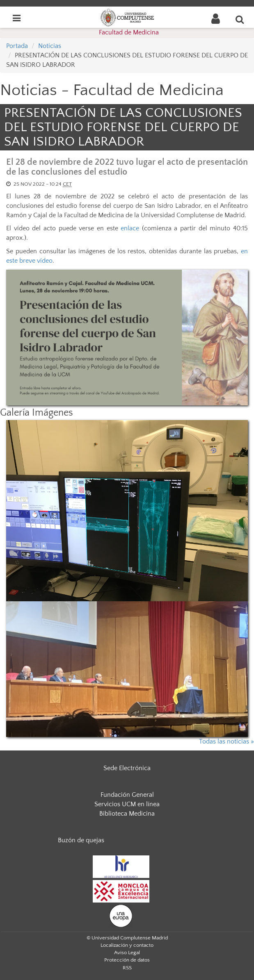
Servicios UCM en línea (127, 804)
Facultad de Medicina (129, 32)
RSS (127, 968)
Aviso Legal (127, 953)
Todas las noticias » (227, 741)
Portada (17, 46)
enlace (130, 228)
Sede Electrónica (127, 768)
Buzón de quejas (81, 840)
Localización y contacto (127, 945)
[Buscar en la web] (240, 19)
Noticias (50, 46)
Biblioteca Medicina (127, 814)
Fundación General (127, 795)
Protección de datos (127, 960)
